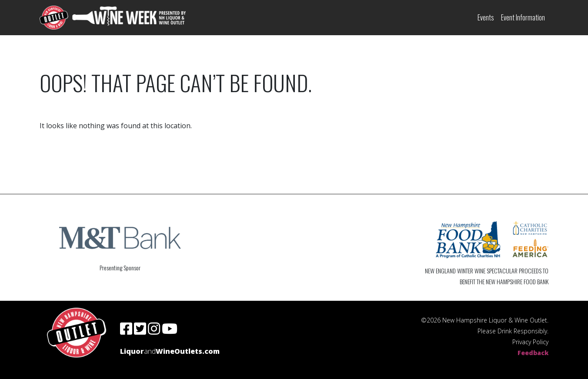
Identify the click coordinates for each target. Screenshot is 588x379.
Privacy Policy (530, 342)
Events (486, 17)
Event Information (523, 17)
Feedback (533, 353)
